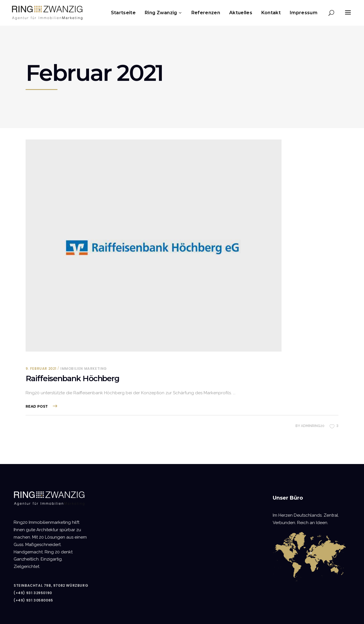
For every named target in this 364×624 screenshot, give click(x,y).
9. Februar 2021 (41, 369)
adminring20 (313, 426)
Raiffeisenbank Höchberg (73, 378)
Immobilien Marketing (84, 369)
